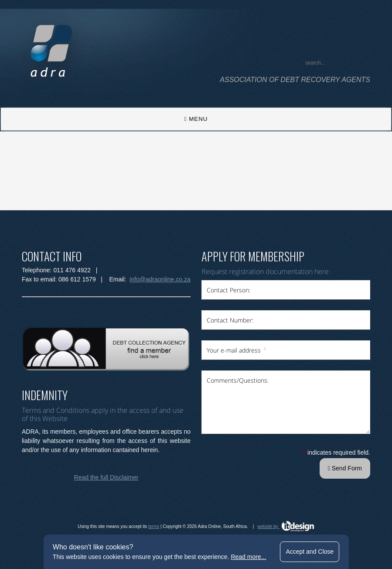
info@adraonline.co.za (160, 279)
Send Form (345, 468)
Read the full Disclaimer (106, 477)
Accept (310, 552)
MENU (196, 119)
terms (154, 526)
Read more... (248, 557)
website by (286, 526)
